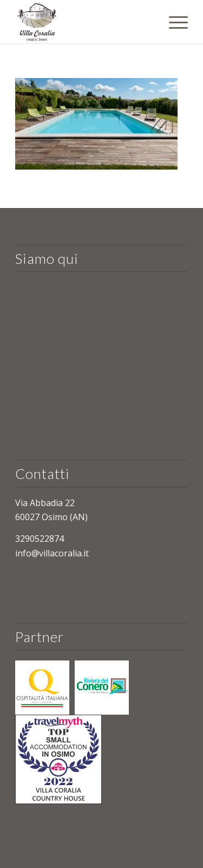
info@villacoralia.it (52, 553)
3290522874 (40, 539)
